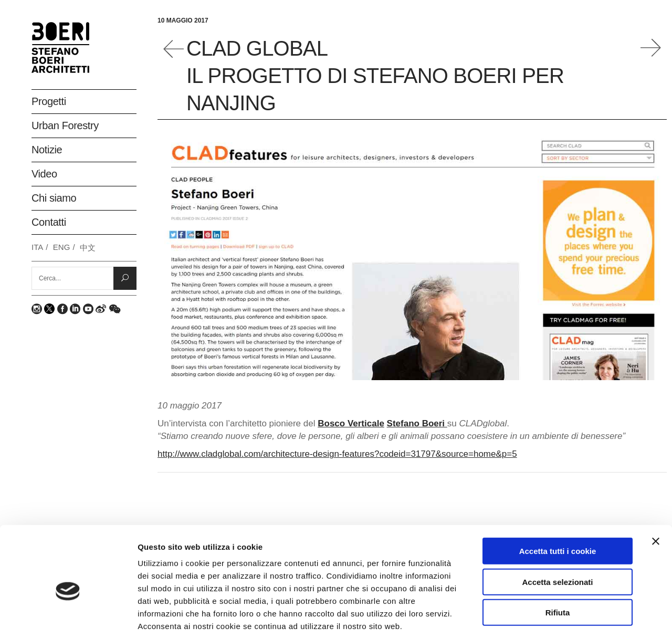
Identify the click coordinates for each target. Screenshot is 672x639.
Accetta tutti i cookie (558, 501)
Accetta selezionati (557, 532)
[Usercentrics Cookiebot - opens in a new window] (68, 619)
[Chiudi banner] (656, 491)
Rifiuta (558, 562)
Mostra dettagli (558, 618)
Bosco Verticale (351, 423)
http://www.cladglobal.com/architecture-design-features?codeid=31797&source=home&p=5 (337, 454)
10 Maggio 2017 (183, 20)
